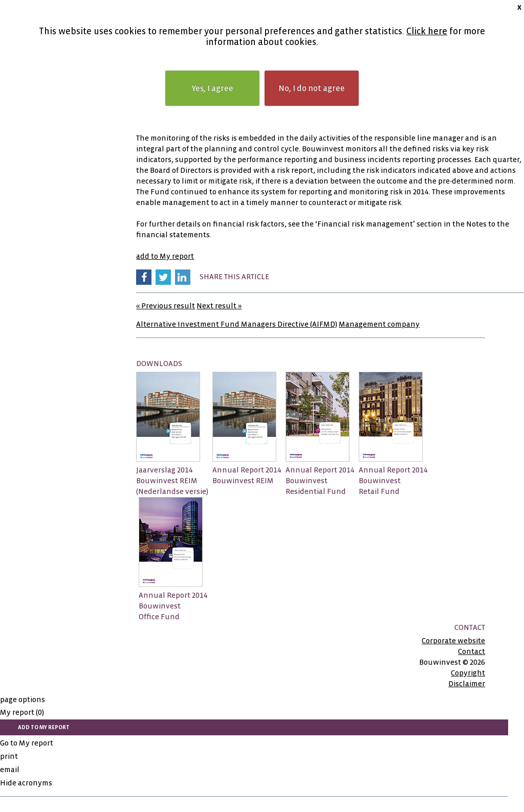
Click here (427, 31)
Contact (472, 651)
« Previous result (166, 306)
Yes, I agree (212, 88)
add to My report (165, 256)
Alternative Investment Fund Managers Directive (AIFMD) (237, 324)
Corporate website (453, 641)
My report (22, 712)
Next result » (219, 306)
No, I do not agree (312, 88)
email (10, 770)
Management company (379, 324)
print (9, 756)
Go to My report (27, 743)
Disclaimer (467, 684)
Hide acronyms (26, 783)
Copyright (468, 673)
